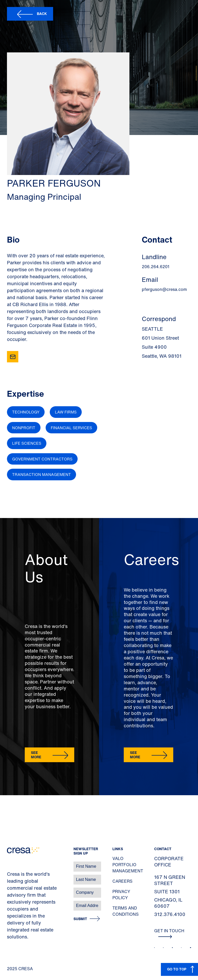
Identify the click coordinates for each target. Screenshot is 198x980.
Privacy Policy (121, 895)
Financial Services (71, 428)
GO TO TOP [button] (177, 969)
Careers (122, 881)
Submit (80, 919)
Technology (26, 412)
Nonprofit (24, 428)
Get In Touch (169, 933)
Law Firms (66, 412)
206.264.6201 (156, 267)
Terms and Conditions (126, 911)
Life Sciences (27, 443)
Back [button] (42, 14)
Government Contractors (42, 459)
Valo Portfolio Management (128, 865)
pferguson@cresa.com (164, 289)
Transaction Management (42, 474)
